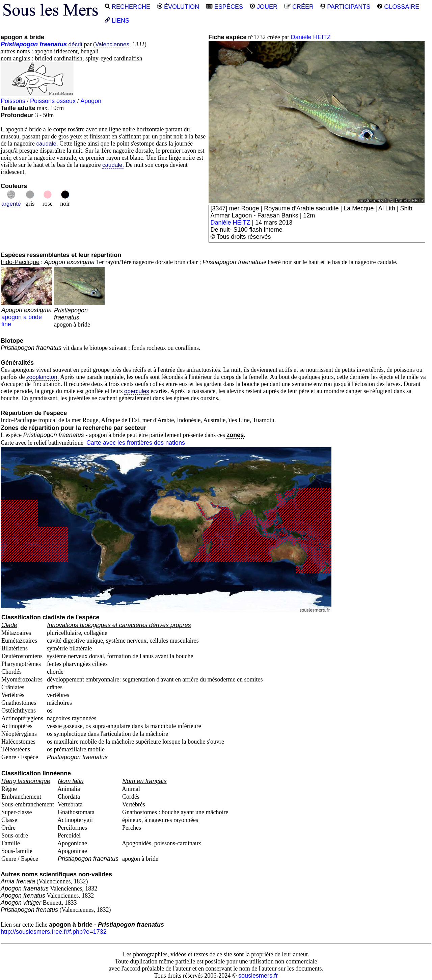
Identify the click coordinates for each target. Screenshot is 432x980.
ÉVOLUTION (178, 7)
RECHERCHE (127, 7)
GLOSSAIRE (398, 7)
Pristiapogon (19, 44)
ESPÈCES (224, 7)
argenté (11, 204)
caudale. (47, 144)
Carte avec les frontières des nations (136, 443)
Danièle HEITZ (311, 37)
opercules (137, 391)
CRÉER (299, 7)
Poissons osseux (53, 101)
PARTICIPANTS (345, 7)
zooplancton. (43, 377)
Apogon (91, 101)
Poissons (13, 101)
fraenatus (53, 44)
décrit (76, 44)
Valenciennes (112, 44)
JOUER (264, 7)
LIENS (117, 21)
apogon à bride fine (27, 314)
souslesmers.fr (258, 976)
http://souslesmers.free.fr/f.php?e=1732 (54, 932)
